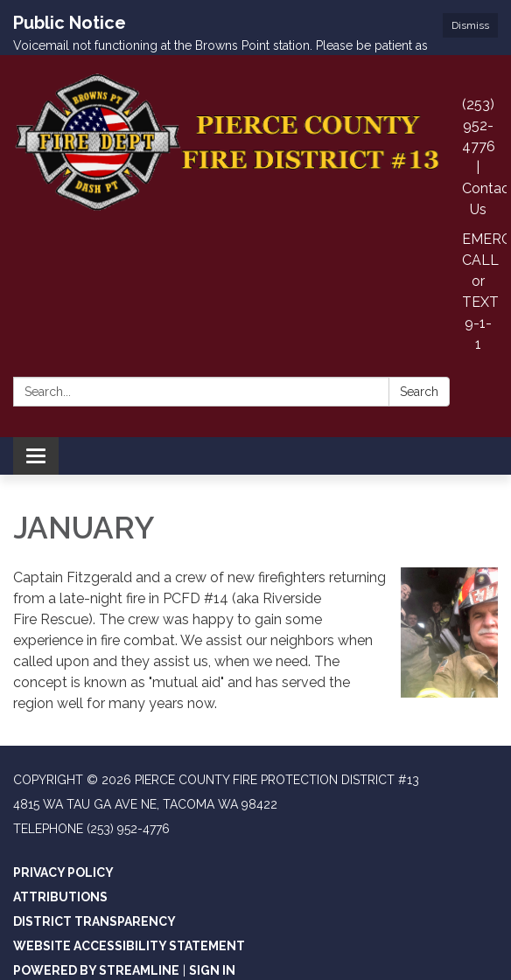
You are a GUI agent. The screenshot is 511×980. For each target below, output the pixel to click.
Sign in (212, 933)
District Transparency (94, 884)
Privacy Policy (63, 835)
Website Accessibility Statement (129, 908)
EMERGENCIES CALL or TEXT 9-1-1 (484, 254)
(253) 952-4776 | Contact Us (484, 119)
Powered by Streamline (96, 933)
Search (419, 354)
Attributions (60, 859)
